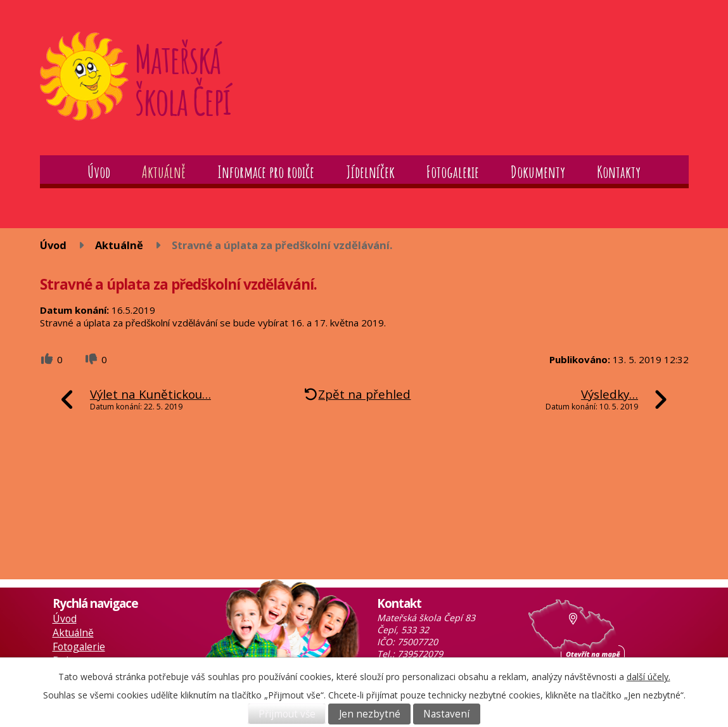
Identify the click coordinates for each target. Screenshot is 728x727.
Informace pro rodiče (266, 172)
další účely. (648, 677)
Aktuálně (164, 172)
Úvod (99, 172)
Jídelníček (370, 172)
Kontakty (619, 172)
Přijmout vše (287, 714)
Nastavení (446, 714)
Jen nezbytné (370, 714)
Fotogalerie (453, 172)
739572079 (420, 654)
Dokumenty (538, 172)
